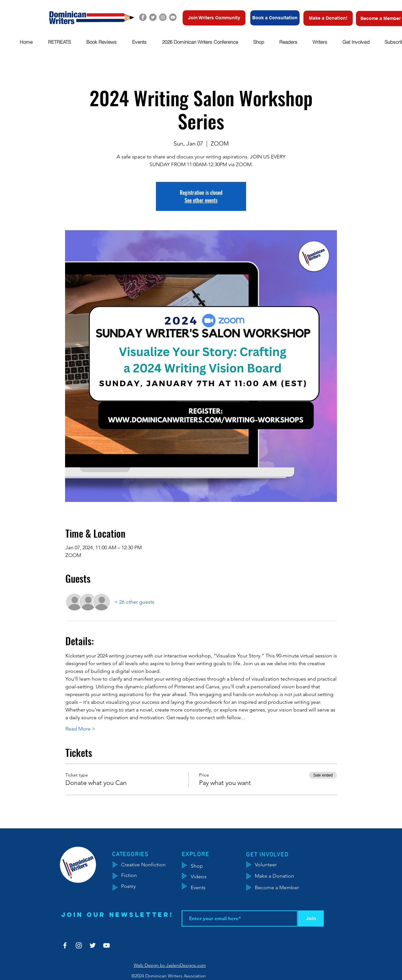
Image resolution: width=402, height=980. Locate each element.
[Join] (311, 919)
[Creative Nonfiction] (152, 865)
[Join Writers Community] (214, 18)
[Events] (217, 888)
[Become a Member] (285, 888)
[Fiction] (134, 875)
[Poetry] (134, 886)
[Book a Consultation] (275, 18)
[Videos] (203, 877)
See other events (201, 200)
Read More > (80, 729)
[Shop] (207, 866)
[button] (59, 42)
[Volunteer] (269, 865)
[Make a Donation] (282, 876)
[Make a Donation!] (328, 18)
